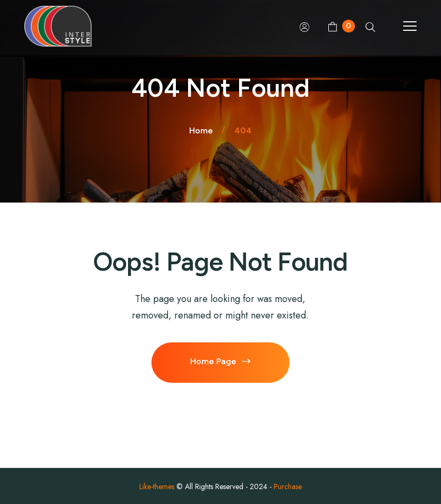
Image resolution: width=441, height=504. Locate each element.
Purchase (288, 486)
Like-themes (157, 486)
